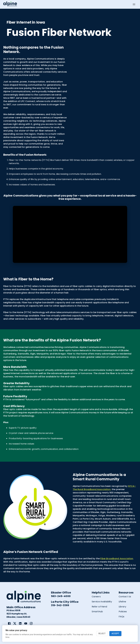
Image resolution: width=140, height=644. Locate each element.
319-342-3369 (60, 605)
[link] (9, 623)
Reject (102, 634)
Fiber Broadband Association (117, 559)
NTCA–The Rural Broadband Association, (104, 488)
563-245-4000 (61, 596)
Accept (115, 634)
